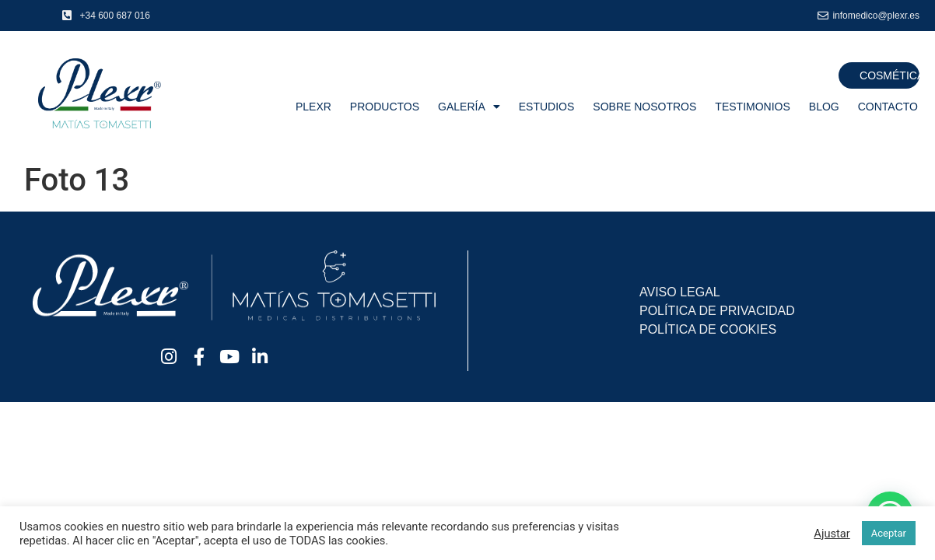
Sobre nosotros (644, 107)
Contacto (888, 107)
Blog (824, 107)
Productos (385, 107)
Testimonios (752, 107)
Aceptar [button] (889, 533)
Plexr (313, 107)
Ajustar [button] (832, 534)
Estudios (547, 107)
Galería (469, 107)
